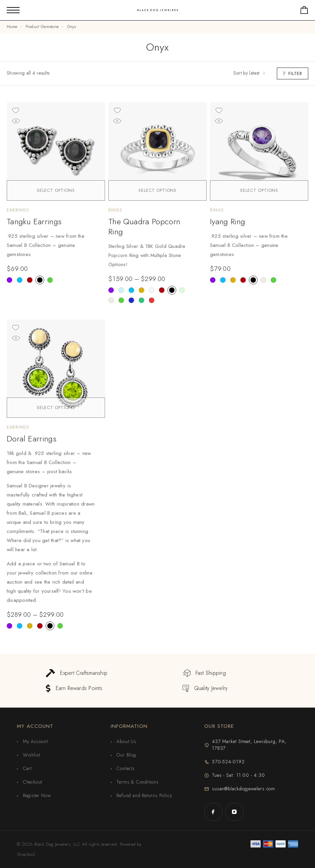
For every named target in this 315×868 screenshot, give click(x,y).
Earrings (18, 210)
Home (12, 27)
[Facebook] (213, 812)
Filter (293, 73)
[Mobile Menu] (13, 10)
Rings (115, 210)
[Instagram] (234, 812)
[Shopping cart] (304, 11)
